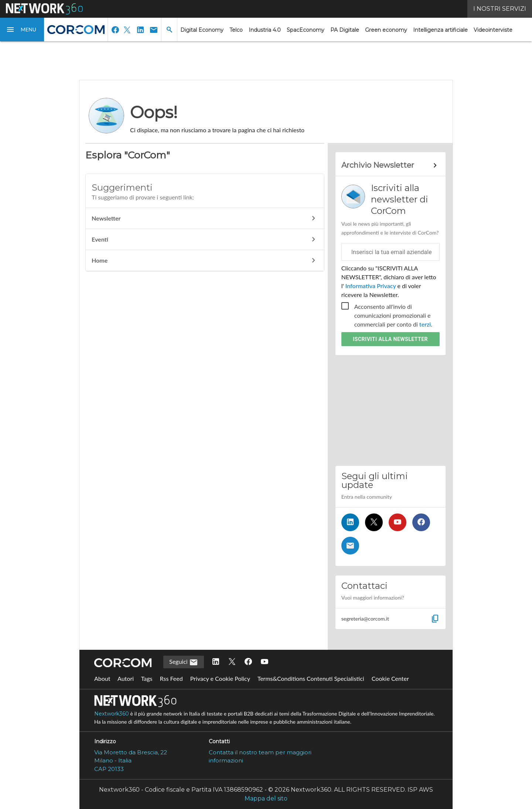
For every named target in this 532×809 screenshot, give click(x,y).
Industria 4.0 (265, 30)
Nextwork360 (112, 714)
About (102, 678)
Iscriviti (390, 339)
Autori (126, 678)
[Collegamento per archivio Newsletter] (391, 165)
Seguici (184, 662)
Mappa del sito (266, 798)
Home (205, 260)
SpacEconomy (306, 30)
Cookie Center (390, 678)
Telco (236, 30)
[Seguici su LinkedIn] (350, 522)
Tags (147, 678)
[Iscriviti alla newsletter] (350, 546)
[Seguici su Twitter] (374, 522)
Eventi (205, 239)
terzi (425, 324)
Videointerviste (493, 30)
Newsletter (205, 218)
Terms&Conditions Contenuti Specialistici (311, 678)
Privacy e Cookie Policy (220, 678)
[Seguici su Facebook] (421, 522)
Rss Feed (171, 678)
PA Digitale (345, 30)
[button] (22, 30)
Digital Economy (202, 30)
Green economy (386, 30)
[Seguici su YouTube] (398, 522)
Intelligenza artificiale (440, 30)
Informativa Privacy (371, 286)
